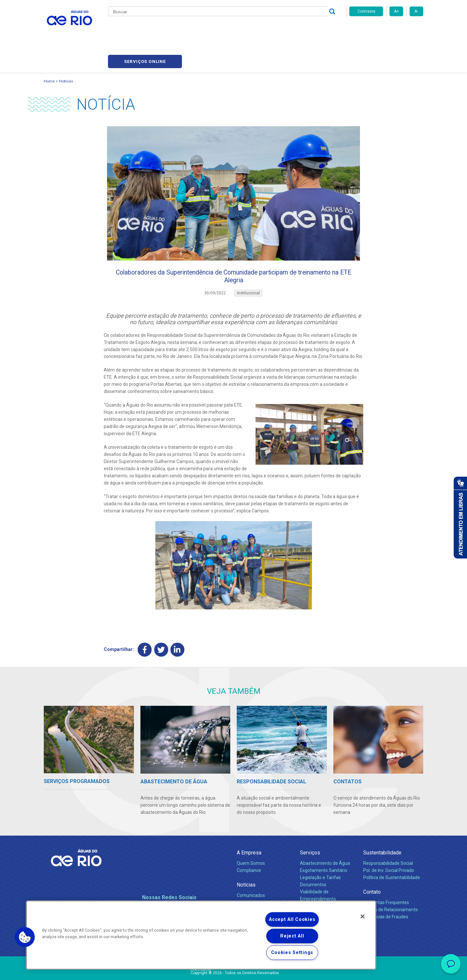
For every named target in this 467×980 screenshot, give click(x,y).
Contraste (366, 11)
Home (49, 50)
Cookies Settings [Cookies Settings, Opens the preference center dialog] (292, 953)
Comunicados (251, 870)
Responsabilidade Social (388, 838)
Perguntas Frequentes (386, 877)
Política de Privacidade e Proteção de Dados (233, 970)
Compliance (249, 845)
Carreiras (241, 29)
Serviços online (386, 29)
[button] (25, 937)
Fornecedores (272, 29)
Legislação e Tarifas (320, 852)
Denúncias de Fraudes (386, 892)
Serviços (310, 828)
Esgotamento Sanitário (324, 845)
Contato (372, 867)
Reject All (292, 936)
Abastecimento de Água (325, 838)
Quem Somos (251, 838)
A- (416, 11)
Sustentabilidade (382, 828)
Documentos (313, 860)
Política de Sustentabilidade (392, 852)
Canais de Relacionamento (391, 885)
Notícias (66, 50)
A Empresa (249, 828)
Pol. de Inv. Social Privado (389, 845)
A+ (396, 11)
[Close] (363, 916)
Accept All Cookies (292, 919)
